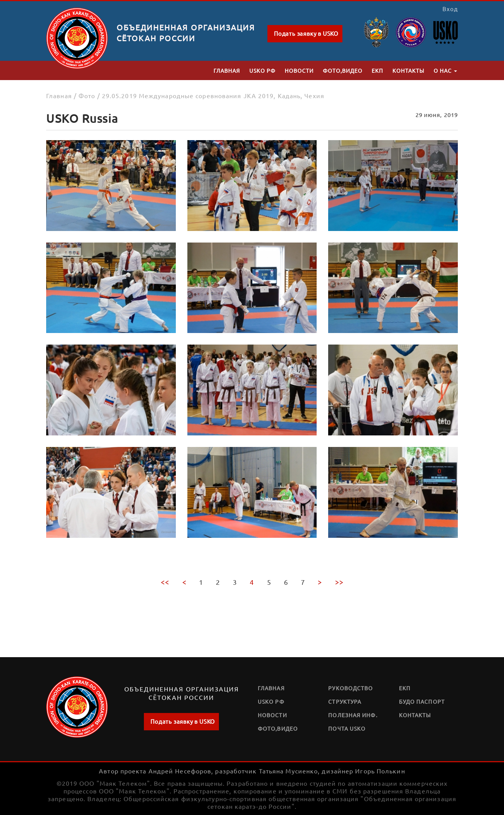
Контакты (408, 70)
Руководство (350, 688)
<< (165, 582)
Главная (227, 70)
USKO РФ (262, 70)
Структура (345, 701)
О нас (445, 70)
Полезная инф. (353, 715)
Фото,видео (343, 70)
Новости (299, 70)
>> (339, 582)
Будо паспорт (422, 701)
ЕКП (377, 70)
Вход (450, 9)
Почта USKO (347, 728)
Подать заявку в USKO (306, 33)
